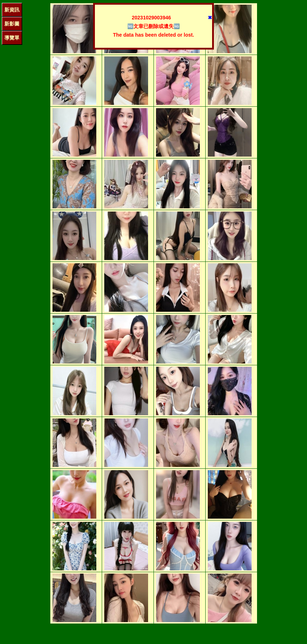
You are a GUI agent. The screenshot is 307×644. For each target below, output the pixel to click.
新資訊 (12, 10)
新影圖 (12, 24)
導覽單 (12, 38)
